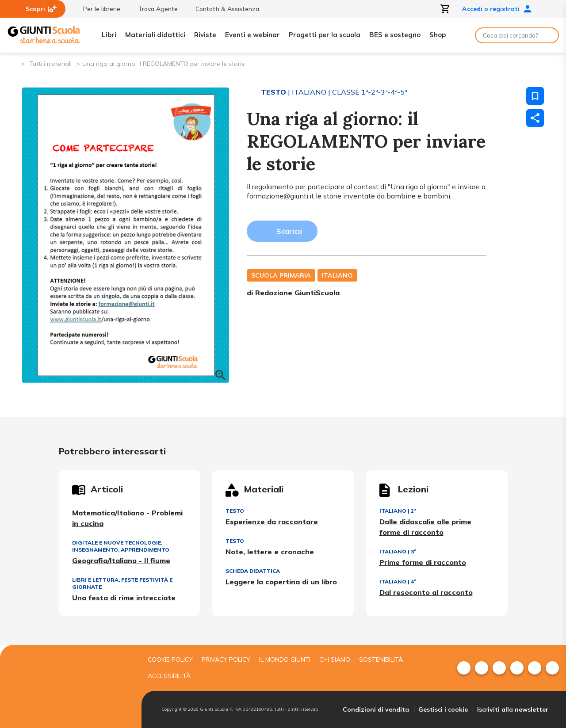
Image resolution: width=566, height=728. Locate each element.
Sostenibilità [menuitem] (381, 659)
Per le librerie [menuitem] (97, 9)
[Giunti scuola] (69, 686)
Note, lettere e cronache (270, 552)
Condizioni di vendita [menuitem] (376, 709)
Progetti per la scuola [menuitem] (325, 35)
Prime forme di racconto (423, 562)
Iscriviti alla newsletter (513, 709)
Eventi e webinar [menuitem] (252, 35)
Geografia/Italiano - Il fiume (121, 560)
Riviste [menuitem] (205, 35)
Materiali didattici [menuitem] (155, 35)
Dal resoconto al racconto (426, 592)
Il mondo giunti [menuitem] (285, 659)
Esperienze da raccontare (272, 522)
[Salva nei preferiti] (535, 96)
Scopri (41, 9)
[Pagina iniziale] (13, 63)
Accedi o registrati (497, 9)
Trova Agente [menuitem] (153, 9)
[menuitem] (464, 668)
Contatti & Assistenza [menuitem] (223, 9)
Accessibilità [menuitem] (169, 676)
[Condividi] (535, 118)
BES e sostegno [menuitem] (395, 35)
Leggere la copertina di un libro (281, 582)
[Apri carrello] (445, 9)
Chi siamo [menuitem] (335, 659)
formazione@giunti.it (280, 196)
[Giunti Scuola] (44, 35)
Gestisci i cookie (443, 709)
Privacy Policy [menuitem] (226, 659)
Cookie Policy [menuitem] (170, 659)
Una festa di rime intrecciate (124, 598)
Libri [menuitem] (109, 35)
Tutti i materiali (50, 64)
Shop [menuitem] (438, 35)
